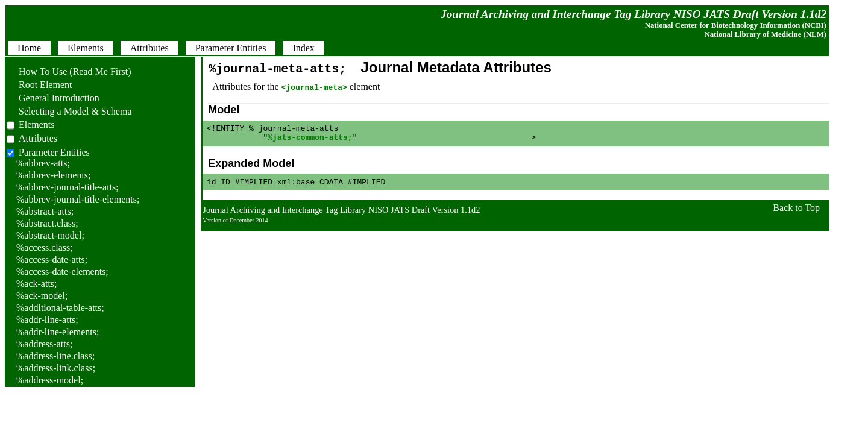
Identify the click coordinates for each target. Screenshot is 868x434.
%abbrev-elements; (54, 175)
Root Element (39, 85)
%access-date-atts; (52, 259)
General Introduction (53, 98)
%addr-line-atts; (47, 320)
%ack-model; (42, 296)
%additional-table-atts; (60, 308)
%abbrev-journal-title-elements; (78, 199)
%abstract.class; (47, 223)
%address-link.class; (56, 368)
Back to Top (796, 213)
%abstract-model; (50, 235)
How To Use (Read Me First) (69, 71)
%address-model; (50, 380)
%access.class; (45, 247)
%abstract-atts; (45, 211)
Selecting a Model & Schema (69, 111)
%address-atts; (44, 344)
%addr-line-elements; (58, 332)
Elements (37, 124)
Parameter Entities (54, 152)
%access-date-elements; (62, 272)
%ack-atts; (37, 284)
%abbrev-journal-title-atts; (68, 187)
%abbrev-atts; (43, 163)
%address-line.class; (55, 356)
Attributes (38, 138)
